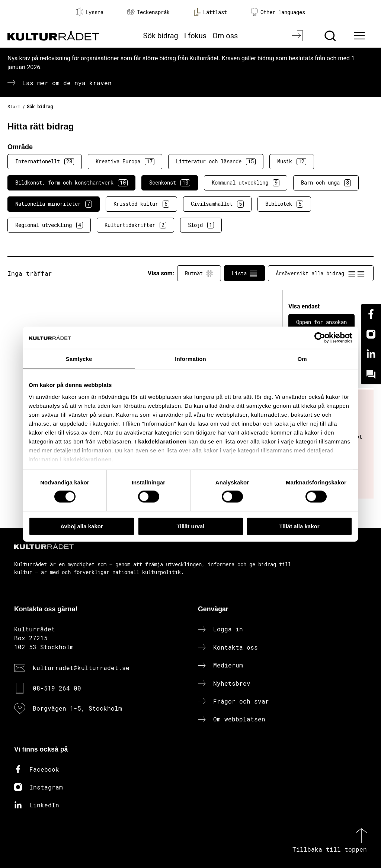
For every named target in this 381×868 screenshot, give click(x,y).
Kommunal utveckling (246, 183)
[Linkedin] (371, 354)
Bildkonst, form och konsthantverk (71, 183)
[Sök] (331, 36)
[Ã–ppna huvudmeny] (361, 36)
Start (14, 106)
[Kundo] (371, 374)
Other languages (278, 12)
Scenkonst (170, 183)
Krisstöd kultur (141, 204)
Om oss (225, 36)
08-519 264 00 (57, 688)
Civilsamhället (217, 204)
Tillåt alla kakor (299, 526)
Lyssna (90, 12)
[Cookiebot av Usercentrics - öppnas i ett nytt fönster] (320, 337)
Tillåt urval (191, 526)
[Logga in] (298, 36)
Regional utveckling (49, 225)
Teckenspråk (148, 12)
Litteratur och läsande (216, 161)
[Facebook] (371, 314)
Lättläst (210, 12)
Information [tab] (190, 358)
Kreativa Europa (125, 161)
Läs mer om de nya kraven (67, 83)
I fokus (195, 36)
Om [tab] (302, 358)
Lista (244, 273)
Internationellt (45, 161)
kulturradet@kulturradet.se (81, 668)
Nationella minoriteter (54, 204)
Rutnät (199, 273)
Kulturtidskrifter (135, 225)
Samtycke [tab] (79, 358)
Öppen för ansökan (321, 322)
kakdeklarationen (162, 441)
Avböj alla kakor (82, 526)
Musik (292, 161)
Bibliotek (284, 204)
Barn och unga (326, 183)
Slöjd (201, 225)
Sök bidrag (161, 36)
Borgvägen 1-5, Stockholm (77, 708)
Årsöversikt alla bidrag (321, 273)
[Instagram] (371, 334)
